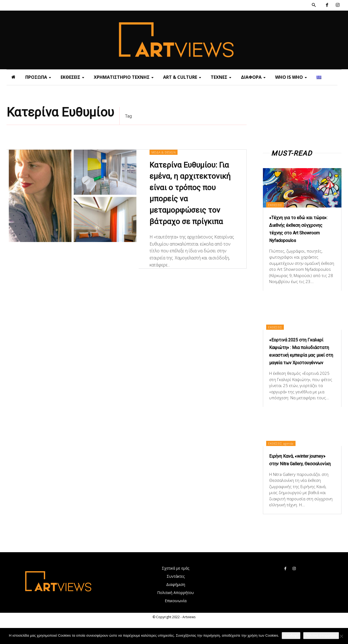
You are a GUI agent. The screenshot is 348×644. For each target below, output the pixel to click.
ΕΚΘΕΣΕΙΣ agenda (285, 458)
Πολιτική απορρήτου (321, 635)
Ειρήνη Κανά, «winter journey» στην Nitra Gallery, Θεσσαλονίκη (301, 479)
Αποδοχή (291, 635)
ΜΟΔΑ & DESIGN (165, 152)
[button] (314, 5)
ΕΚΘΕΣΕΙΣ (279, 204)
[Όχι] (341, 636)
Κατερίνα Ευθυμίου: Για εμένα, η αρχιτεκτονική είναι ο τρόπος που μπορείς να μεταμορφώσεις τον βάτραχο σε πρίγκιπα (192, 200)
